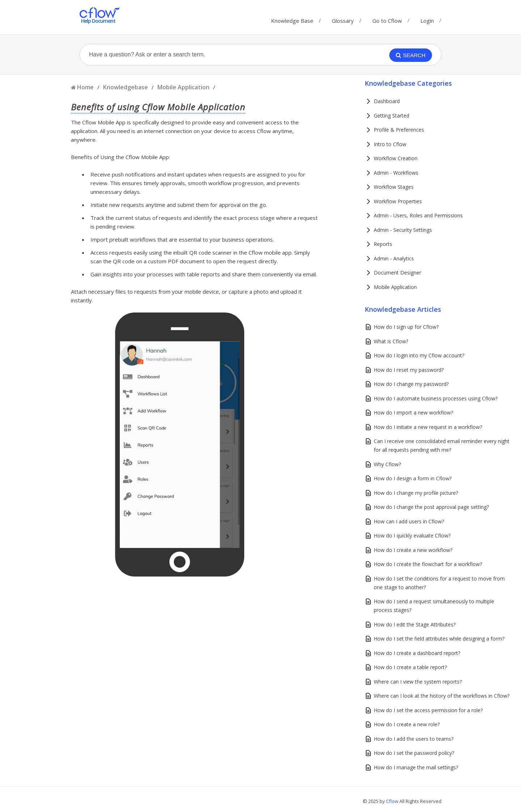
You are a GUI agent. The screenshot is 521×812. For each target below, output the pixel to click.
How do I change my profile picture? (416, 493)
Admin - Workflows (396, 173)
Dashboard (387, 101)
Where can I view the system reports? (418, 682)
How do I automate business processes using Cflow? (436, 398)
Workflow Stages (394, 187)
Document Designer (397, 273)
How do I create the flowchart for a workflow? (428, 564)
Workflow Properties (398, 201)
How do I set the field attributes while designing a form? (439, 639)
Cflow (393, 801)
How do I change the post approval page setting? (431, 507)
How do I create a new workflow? (413, 550)
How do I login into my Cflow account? (419, 355)
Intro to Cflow (390, 144)
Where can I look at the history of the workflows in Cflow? (442, 696)
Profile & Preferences (399, 130)
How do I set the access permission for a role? (428, 710)
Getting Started (391, 116)
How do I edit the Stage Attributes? (415, 624)
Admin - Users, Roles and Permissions (418, 215)
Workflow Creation (396, 158)
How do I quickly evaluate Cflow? (412, 535)
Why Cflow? (387, 464)
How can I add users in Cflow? (409, 521)
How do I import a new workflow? (413, 413)
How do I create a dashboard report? (417, 653)
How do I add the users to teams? (414, 739)
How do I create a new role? (407, 724)
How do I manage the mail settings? (416, 767)
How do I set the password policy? (414, 753)
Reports (383, 244)
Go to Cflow (387, 19)
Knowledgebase (126, 87)
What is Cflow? (391, 341)
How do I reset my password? (409, 370)
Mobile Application (183, 87)
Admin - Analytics (394, 258)
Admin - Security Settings (403, 230)
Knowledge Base (292, 19)
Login (427, 21)
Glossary (343, 19)
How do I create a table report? (410, 667)
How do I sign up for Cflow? (406, 327)
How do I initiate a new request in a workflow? (428, 427)
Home (85, 87)
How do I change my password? (411, 384)
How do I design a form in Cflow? (413, 478)
